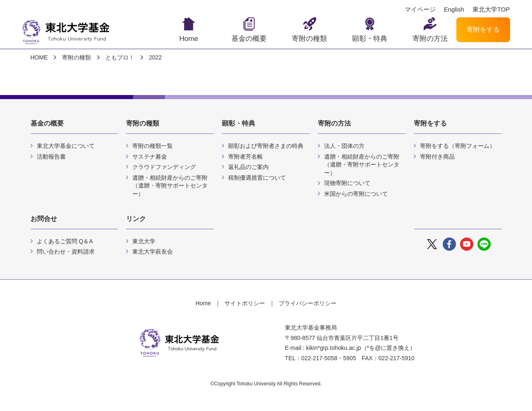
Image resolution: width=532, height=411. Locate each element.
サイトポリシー (245, 303)
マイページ (420, 10)
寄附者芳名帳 (246, 157)
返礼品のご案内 (248, 167)
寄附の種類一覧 (153, 146)
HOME (39, 57)
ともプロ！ (120, 57)
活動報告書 (51, 157)
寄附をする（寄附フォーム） (458, 146)
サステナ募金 (150, 157)
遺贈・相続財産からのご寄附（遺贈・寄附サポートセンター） (170, 186)
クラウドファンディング (164, 167)
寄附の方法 (430, 39)
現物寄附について (347, 183)
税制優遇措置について (257, 178)
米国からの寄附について (356, 194)
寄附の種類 (309, 39)
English (454, 10)
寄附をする (483, 30)
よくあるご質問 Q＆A (65, 241)
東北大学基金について (66, 146)
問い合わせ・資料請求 (66, 252)
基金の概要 (249, 39)
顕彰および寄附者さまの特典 (266, 146)
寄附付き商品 (437, 157)
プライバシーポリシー (308, 303)
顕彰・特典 (370, 39)
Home (189, 39)
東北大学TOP (491, 10)
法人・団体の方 (344, 146)
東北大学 (144, 241)
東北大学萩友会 (153, 252)
